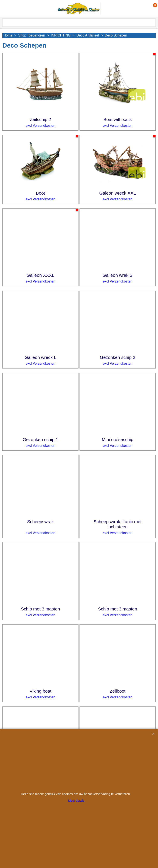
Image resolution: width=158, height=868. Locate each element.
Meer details (76, 801)
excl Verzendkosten (41, 126)
